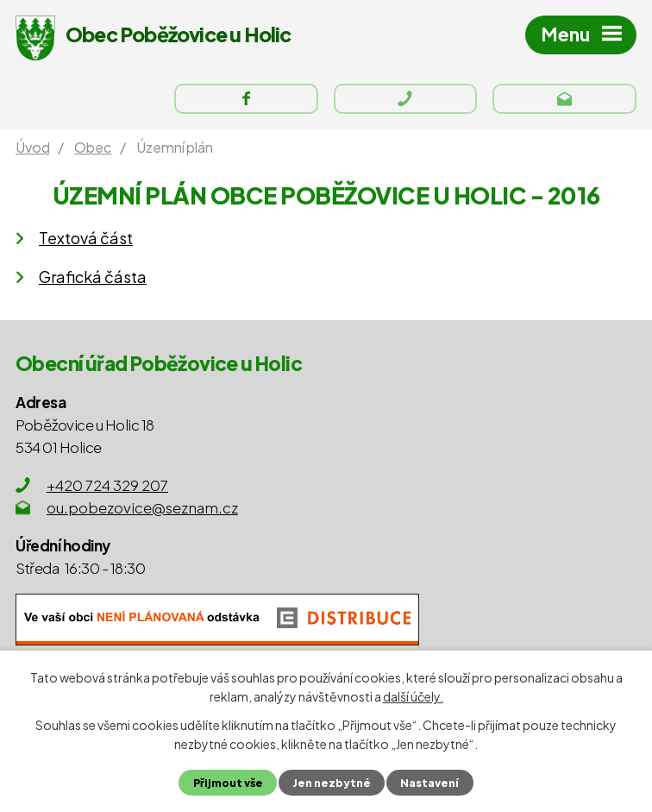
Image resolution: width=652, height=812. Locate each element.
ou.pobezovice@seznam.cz (142, 507)
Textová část (86, 238)
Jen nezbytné (332, 783)
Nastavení (429, 783)
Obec (93, 147)
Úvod (32, 147)
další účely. (413, 696)
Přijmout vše (228, 783)
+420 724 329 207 (107, 485)
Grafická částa (93, 277)
